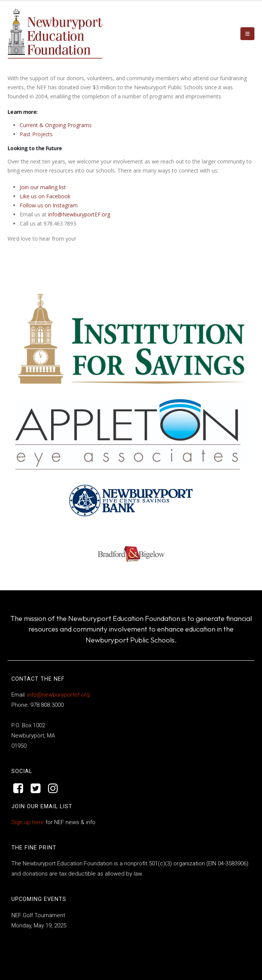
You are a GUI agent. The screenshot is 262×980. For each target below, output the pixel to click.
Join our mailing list (43, 187)
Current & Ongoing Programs (56, 125)
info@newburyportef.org (58, 695)
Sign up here (28, 822)
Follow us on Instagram (49, 205)
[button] (247, 34)
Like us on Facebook (45, 196)
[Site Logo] (55, 34)
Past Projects (36, 134)
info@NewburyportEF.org (79, 214)
